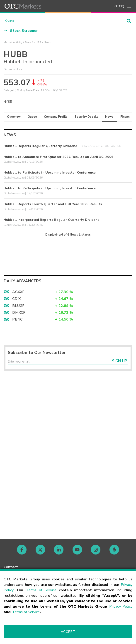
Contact (11, 567)
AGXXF (18, 293)
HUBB (38, 44)
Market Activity (13, 44)
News (109, 118)
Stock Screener (21, 32)
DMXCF (19, 314)
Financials (127, 118)
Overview (14, 118)
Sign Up (120, 364)
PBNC (17, 321)
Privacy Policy (121, 607)
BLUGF (18, 307)
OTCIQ (119, 6)
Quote (32, 118)
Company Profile (56, 118)
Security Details (86, 118)
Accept (68, 632)
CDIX (16, 300)
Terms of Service (41, 590)
